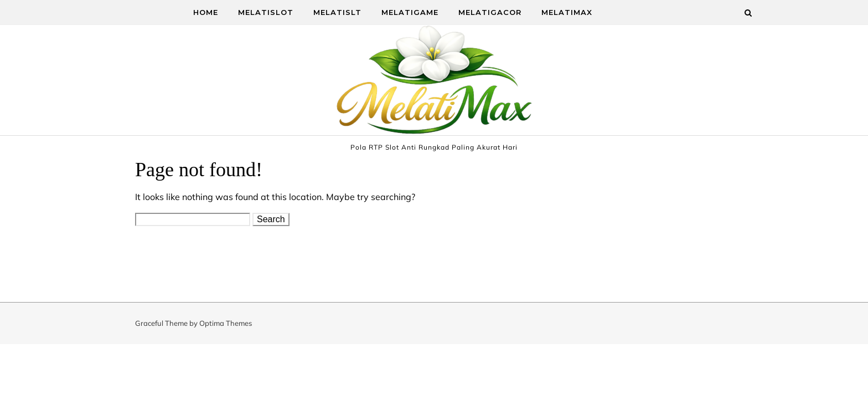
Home (206, 12)
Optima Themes (226, 323)
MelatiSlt (337, 12)
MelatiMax (567, 12)
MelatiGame (410, 12)
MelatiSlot (266, 12)
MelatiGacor (490, 12)
